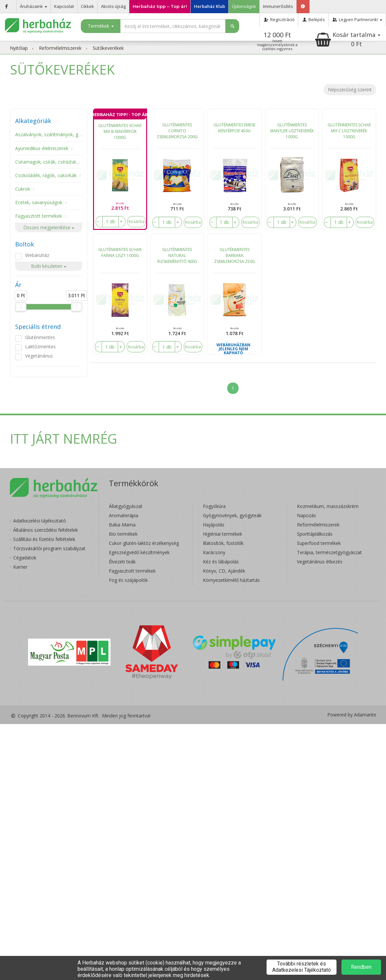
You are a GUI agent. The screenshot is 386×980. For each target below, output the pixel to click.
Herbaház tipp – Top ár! (160, 6)
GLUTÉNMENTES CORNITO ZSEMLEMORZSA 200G (177, 131)
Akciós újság (113, 6)
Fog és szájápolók (128, 580)
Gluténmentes (40, 337)
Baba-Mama (122, 525)
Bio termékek (123, 534)
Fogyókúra (214, 506)
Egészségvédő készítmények (139, 552)
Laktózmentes (40, 347)
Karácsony (214, 552)
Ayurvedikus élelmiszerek (42, 148)
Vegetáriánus (39, 356)
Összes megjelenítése (49, 227)
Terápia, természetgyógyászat (329, 552)
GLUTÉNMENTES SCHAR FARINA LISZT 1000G (120, 253)
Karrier (20, 567)
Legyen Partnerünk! (357, 19)
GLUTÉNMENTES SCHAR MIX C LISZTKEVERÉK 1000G (349, 131)
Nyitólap (19, 48)
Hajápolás (214, 525)
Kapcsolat (64, 6)
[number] (111, 222)
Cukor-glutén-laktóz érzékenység (144, 543)
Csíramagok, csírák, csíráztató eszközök (58, 162)
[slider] (21, 307)
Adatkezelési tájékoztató (40, 521)
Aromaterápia (124, 515)
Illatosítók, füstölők (223, 543)
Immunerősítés (278, 6)
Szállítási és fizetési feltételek (44, 539)
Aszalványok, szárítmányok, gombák (54, 134)
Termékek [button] (101, 26)
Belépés (313, 19)
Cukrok (23, 189)
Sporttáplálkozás (315, 534)
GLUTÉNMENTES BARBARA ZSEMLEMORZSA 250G (235, 255)
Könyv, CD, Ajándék (224, 571)
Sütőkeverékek (108, 48)
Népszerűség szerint (350, 90)
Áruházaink (33, 6)
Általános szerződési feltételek (46, 530)
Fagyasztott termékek (39, 216)
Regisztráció (279, 19)
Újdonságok (244, 6)
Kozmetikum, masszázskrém (328, 506)
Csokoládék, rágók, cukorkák (46, 175)
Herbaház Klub (209, 6)
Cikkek (87, 6)
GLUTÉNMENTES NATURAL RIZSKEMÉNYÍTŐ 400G (177, 255)
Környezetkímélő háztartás (231, 580)
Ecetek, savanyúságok (39, 202)
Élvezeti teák (122, 562)
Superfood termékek (319, 543)
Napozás (306, 515)
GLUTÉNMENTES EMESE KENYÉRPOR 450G (234, 128)
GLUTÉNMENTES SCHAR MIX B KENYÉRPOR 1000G (120, 131)
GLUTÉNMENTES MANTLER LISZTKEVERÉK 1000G (292, 131)
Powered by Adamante (352, 715)
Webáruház (37, 255)
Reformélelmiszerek (60, 48)
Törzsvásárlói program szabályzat (49, 548)
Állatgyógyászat (126, 506)
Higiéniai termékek (223, 534)
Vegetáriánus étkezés (320, 562)
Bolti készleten (49, 266)
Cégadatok (25, 558)
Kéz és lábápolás (221, 562)
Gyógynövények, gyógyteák (232, 515)
